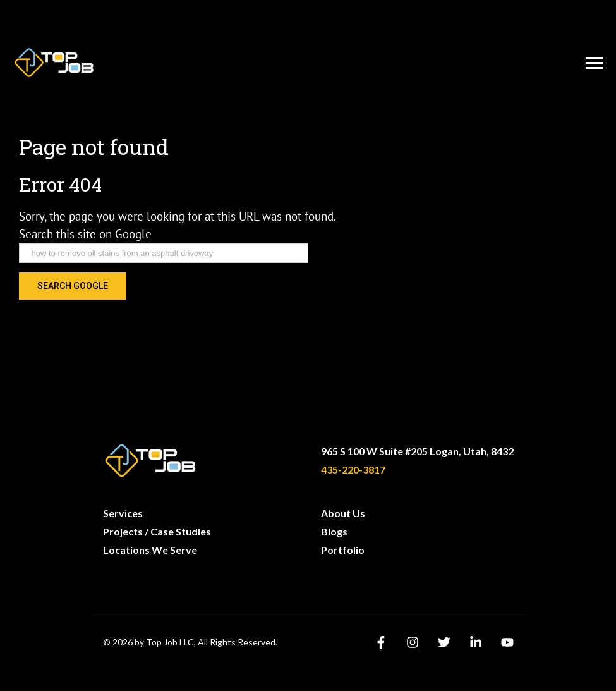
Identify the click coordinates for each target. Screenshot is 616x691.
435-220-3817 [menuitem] (353, 469)
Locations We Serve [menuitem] (150, 550)
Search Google (73, 286)
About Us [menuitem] (343, 513)
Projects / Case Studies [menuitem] (157, 531)
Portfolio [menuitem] (343, 550)
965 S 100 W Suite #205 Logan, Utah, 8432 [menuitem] (417, 451)
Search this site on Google (85, 234)
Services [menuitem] (123, 513)
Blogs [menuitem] (334, 531)
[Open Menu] (595, 63)
